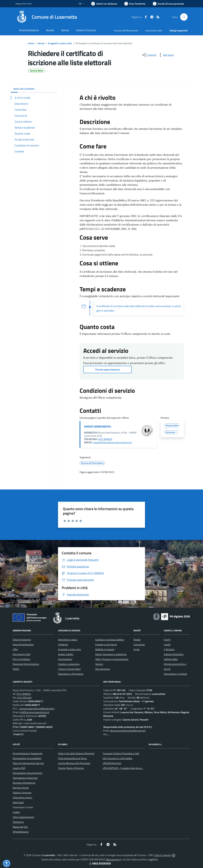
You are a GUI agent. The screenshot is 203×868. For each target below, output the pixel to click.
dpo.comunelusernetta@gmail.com (128, 731)
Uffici (15, 649)
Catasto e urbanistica (69, 664)
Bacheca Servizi (21, 788)
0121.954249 (24, 698)
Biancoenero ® (114, 859)
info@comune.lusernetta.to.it (34, 712)
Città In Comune (162, 855)
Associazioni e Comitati (175, 674)
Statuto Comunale (22, 793)
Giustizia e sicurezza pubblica (110, 640)
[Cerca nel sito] (184, 17)
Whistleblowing (21, 832)
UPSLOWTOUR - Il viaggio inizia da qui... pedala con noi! (131, 768)
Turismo (99, 664)
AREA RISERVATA (100, 863)
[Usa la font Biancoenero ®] (104, 4)
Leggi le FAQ (19, 768)
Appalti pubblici (66, 654)
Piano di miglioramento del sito (28, 763)
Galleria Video (171, 659)
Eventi (167, 640)
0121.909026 (105, 439)
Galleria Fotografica (174, 654)
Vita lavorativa (103, 669)
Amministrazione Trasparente (28, 753)
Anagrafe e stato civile (60, 43)
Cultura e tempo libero (69, 669)
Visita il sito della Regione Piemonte (76, 753)
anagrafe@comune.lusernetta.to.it (113, 442)
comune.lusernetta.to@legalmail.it (37, 709)
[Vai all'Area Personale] (168, 4)
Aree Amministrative (23, 644)
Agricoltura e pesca (68, 640)
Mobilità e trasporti (105, 649)
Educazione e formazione (71, 674)
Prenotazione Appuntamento (27, 773)
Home (31, 43)
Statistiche (18, 822)
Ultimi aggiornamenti (23, 817)
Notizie (137, 640)
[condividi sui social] (149, 55)
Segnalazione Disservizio (25, 778)
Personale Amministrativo (26, 664)
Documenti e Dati (22, 654)
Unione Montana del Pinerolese (74, 763)
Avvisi (136, 649)
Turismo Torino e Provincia (71, 768)
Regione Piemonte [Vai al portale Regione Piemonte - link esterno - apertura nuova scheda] (24, 4)
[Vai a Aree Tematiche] (135, 4)
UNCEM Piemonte (112, 763)
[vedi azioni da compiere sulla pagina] (166, 55)
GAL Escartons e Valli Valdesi (117, 758)
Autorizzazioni (65, 659)
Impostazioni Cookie (23, 807)
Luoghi (167, 644)
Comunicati (139, 644)
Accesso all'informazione (126, 31)
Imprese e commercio (106, 644)
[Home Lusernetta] (46, 17)
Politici (16, 669)
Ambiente (63, 644)
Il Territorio (169, 649)
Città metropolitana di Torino (72, 758)
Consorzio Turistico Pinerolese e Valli (121, 753)
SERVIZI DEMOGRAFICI (98, 427)
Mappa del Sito (20, 827)
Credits (16, 812)
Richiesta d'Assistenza (24, 783)
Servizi (41, 43)
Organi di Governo (22, 640)
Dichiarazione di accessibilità (27, 758)
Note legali (18, 802)
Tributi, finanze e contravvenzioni (112, 659)
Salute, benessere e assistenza (111, 654)
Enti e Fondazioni (21, 659)
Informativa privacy (23, 797)
